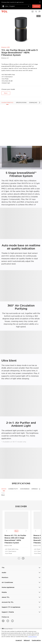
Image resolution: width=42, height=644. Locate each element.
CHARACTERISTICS (7, 103)
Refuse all (27, 640)
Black (6, 93)
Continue (36, 6)
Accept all (19, 640)
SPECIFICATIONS (21, 103)
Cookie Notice (32, 637)
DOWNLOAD (33, 103)
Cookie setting (36, 640)
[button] (19, 558)
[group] (21, 29)
